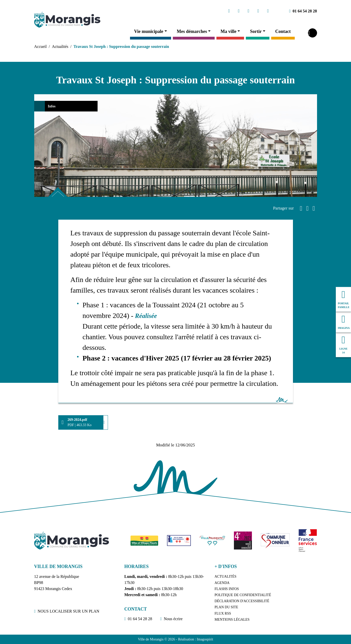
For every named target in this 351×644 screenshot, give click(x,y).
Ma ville (228, 31)
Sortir (256, 31)
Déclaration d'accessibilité (242, 601)
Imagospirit (205, 639)
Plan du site (226, 607)
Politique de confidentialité (243, 595)
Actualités (60, 46)
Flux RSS (223, 613)
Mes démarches (192, 31)
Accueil (41, 46)
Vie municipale (149, 31)
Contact (283, 31)
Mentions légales (232, 620)
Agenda (222, 583)
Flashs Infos (227, 589)
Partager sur (283, 208)
